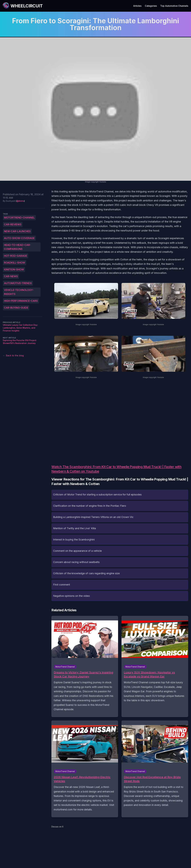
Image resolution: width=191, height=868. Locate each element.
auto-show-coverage (19, 238)
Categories (151, 6)
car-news (11, 276)
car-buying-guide (16, 308)
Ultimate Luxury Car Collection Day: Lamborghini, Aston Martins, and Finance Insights (20, 328)
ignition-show (14, 269)
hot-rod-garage (16, 256)
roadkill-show (15, 263)
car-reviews (13, 224)
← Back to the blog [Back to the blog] (13, 355)
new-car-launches (17, 231)
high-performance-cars (21, 301)
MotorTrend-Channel (19, 218)
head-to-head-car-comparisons (17, 247)
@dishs (20, 201)
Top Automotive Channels (174, 6)
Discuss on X (57, 827)
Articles (137, 6)
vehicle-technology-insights (19, 292)
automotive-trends (18, 283)
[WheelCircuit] (23, 6)
